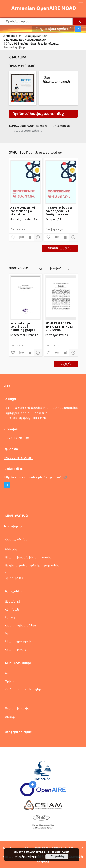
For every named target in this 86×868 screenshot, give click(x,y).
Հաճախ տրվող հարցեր (23, 689)
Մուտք (10, 717)
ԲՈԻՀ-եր (11, 549)
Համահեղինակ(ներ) (20, 625)
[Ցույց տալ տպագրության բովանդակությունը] (30, 237)
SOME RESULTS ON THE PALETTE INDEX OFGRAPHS (59, 326)
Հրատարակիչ (16, 649)
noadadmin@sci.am (19, 458)
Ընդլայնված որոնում (53, 29)
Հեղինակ (12, 609)
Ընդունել (57, 857)
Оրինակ (11, 681)
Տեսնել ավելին (60, 248)
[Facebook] (7, 485)
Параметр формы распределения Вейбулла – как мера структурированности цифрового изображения (61, 211)
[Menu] (81, 4)
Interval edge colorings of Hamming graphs (23, 326)
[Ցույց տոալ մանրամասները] (37, 237)
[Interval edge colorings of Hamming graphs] (26, 297)
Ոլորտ (10, 633)
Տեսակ (10, 617)
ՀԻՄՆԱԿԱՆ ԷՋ (13, 36)
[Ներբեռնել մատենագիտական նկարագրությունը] (21, 237)
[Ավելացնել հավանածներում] (13, 237)
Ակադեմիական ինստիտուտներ (25, 40)
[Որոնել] (79, 21)
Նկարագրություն (18, 641)
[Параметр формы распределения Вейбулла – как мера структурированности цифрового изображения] (61, 182)
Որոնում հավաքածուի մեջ (38, 114)
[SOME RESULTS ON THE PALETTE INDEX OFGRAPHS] (61, 297)
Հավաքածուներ (36, 36)
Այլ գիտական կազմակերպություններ (33, 565)
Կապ (9, 673)
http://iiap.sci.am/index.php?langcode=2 (33, 477)
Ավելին (66, 364)
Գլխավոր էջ (13, 526)
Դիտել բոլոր (14, 578)
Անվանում (12, 601)
